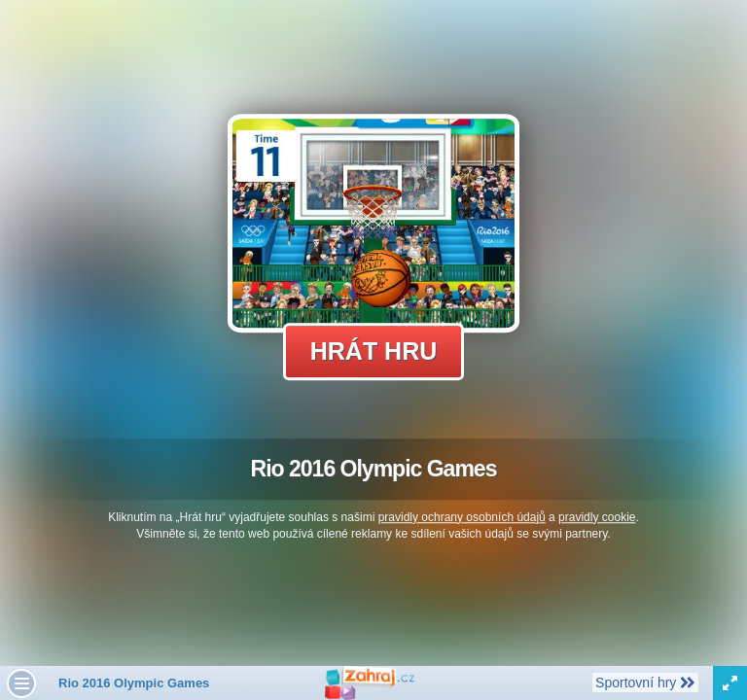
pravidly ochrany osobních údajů (462, 517)
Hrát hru (374, 351)
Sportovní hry (645, 682)
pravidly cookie (597, 517)
